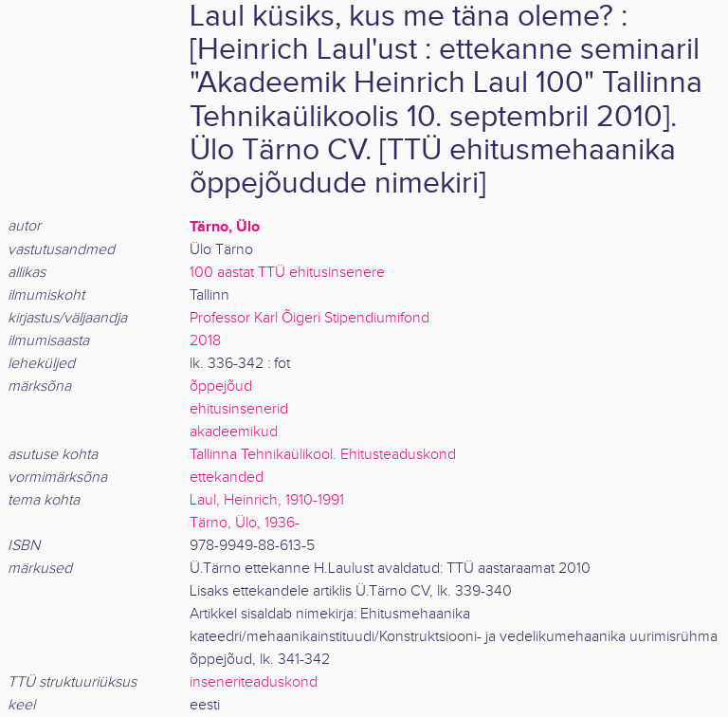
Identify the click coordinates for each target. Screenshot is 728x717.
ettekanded (227, 478)
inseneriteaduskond (254, 682)
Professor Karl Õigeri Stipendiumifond (309, 318)
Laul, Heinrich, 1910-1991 (267, 500)
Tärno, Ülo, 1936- (245, 523)
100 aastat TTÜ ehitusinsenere (287, 273)
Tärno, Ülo (225, 227)
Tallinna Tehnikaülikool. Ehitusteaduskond (323, 455)
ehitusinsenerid (239, 409)
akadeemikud (234, 432)
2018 (205, 341)
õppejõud (221, 386)
